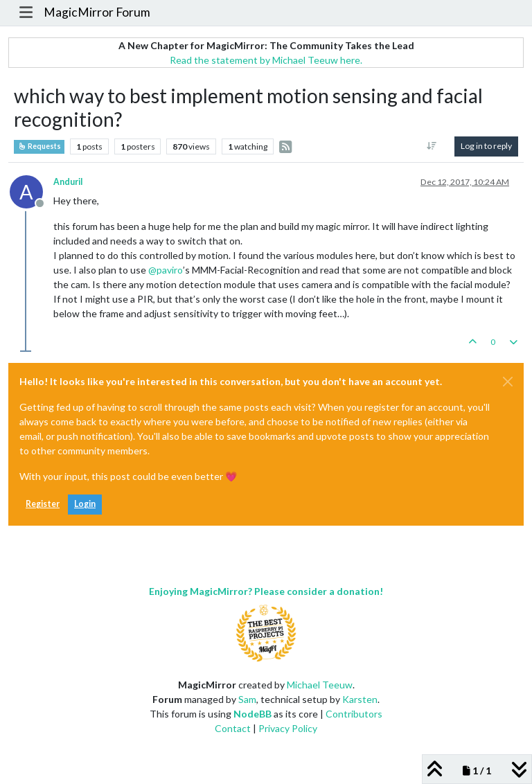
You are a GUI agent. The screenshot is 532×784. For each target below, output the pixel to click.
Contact (233, 728)
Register (43, 504)
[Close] (508, 382)
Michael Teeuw (320, 685)
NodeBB (252, 714)
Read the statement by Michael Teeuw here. (266, 60)
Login (85, 504)
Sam (247, 699)
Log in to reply (486, 146)
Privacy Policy (288, 728)
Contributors (354, 714)
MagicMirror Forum (97, 12)
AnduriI (68, 182)
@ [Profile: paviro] (166, 270)
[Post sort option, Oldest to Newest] (432, 146)
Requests (39, 146)
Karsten (360, 699)
